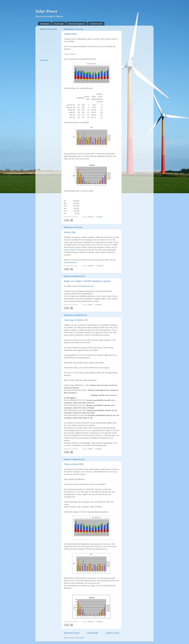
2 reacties (99, 217)
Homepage (92, 633)
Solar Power (46, 11)
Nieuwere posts (72, 633)
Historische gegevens (76, 24)
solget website (70, 250)
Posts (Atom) (80, 638)
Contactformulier (96, 24)
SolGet (90, 305)
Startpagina (45, 24)
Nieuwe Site (70, 232)
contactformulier (70, 262)
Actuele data (59, 24)
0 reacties (100, 266)
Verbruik (91, 217)
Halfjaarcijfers (70, 34)
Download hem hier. (86, 286)
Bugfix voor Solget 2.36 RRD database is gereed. (88, 281)
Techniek (91, 266)
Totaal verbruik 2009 (74, 464)
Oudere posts (112, 633)
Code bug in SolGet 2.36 (76, 320)
